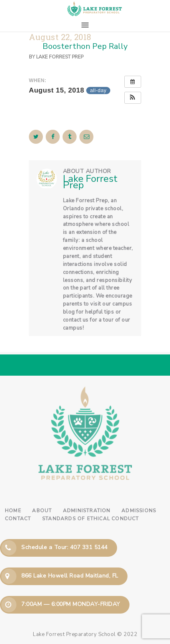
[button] (133, 98)
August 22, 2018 (60, 37)
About (42, 511)
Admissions (139, 511)
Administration (87, 511)
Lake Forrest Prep (60, 57)
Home (13, 511)
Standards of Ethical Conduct (91, 519)
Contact (18, 519)
